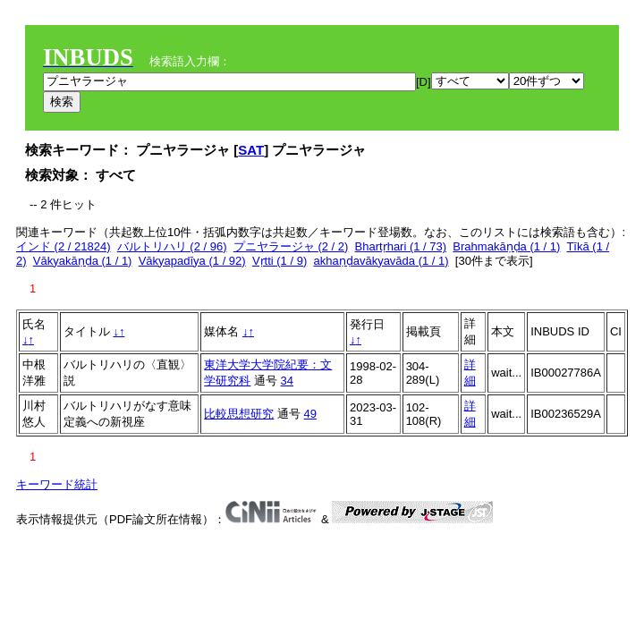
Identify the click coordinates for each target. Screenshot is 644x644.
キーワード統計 (57, 484)
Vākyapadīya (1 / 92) (192, 261)
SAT (251, 150)
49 (310, 414)
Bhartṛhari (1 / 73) (401, 246)
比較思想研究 (239, 414)
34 (287, 381)
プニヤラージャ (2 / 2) (291, 246)
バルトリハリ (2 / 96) (172, 246)
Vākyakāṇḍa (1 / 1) (83, 261)
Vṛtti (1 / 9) (280, 261)
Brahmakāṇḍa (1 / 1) (506, 246)
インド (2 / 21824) (64, 246)
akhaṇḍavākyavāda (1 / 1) (381, 261)
